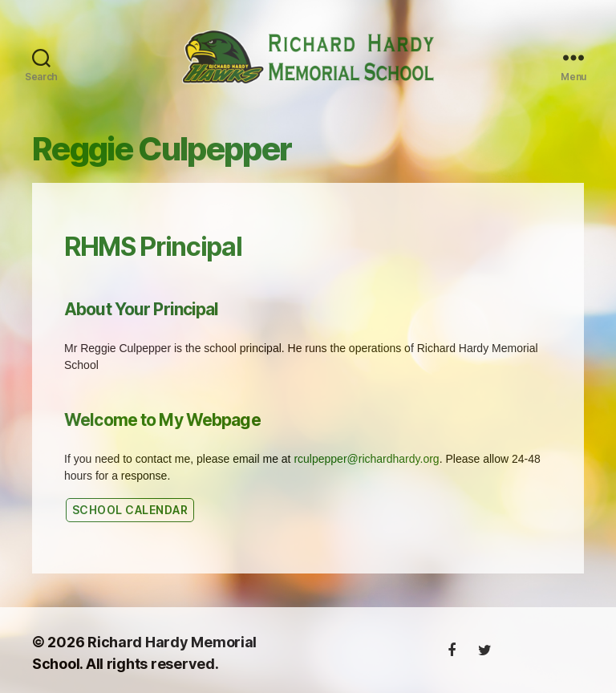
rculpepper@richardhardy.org (366, 471)
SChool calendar (130, 523)
